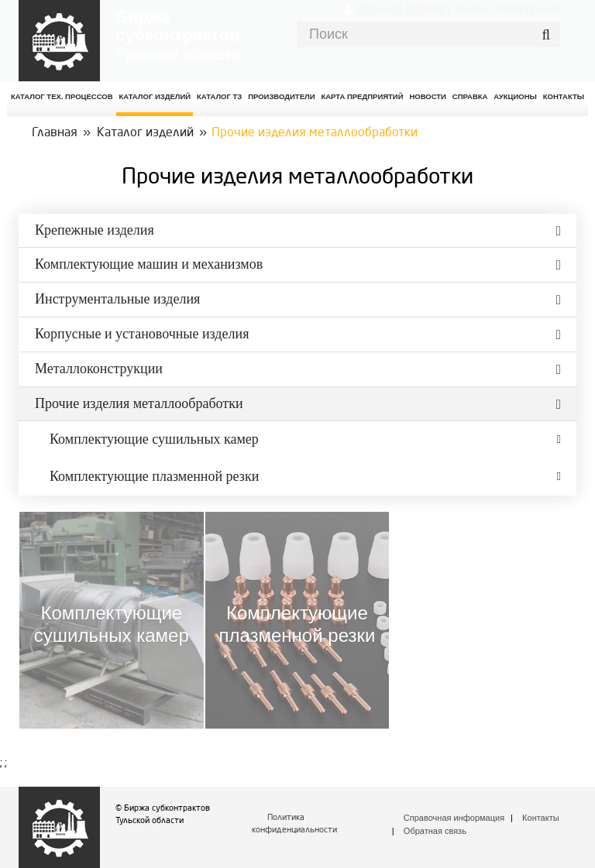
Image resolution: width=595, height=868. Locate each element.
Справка (470, 96)
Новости (428, 96)
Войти (472, 9)
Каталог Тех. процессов (62, 96)
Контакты (541, 818)
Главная (55, 133)
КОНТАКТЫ (564, 96)
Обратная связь (435, 831)
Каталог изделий (155, 96)
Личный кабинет (404, 8)
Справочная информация (454, 818)
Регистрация (528, 9)
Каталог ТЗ (219, 96)
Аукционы (515, 96)
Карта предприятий (362, 96)
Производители (281, 96)
